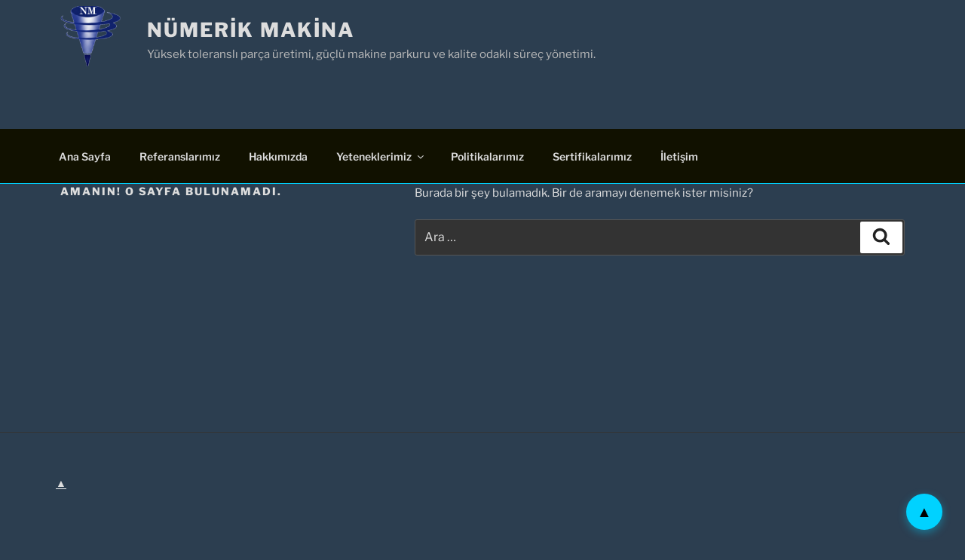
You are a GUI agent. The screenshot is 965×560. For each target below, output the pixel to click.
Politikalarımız (487, 156)
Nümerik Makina (251, 30)
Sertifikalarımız (592, 156)
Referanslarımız (180, 156)
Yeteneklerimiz (381, 156)
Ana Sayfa (85, 156)
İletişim (679, 156)
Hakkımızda (278, 156)
